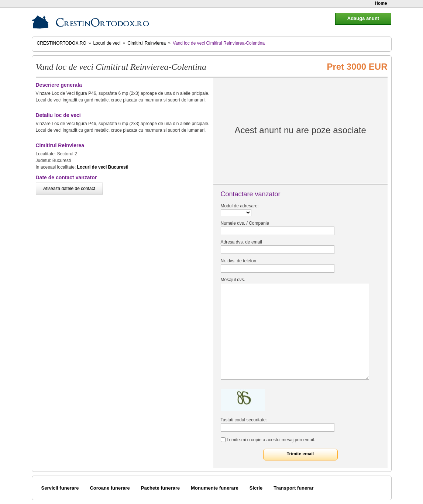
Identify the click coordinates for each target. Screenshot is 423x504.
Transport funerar (293, 488)
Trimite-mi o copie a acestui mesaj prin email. (271, 440)
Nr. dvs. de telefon (239, 261)
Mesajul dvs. (233, 280)
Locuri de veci (107, 43)
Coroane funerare (110, 488)
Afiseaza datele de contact (69, 189)
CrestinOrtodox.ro (62, 43)
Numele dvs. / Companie (245, 223)
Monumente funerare (215, 488)
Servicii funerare (60, 488)
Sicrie (256, 488)
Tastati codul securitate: (244, 420)
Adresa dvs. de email (241, 242)
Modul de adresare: (240, 206)
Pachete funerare (161, 488)
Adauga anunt (363, 18)
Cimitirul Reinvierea (147, 43)
